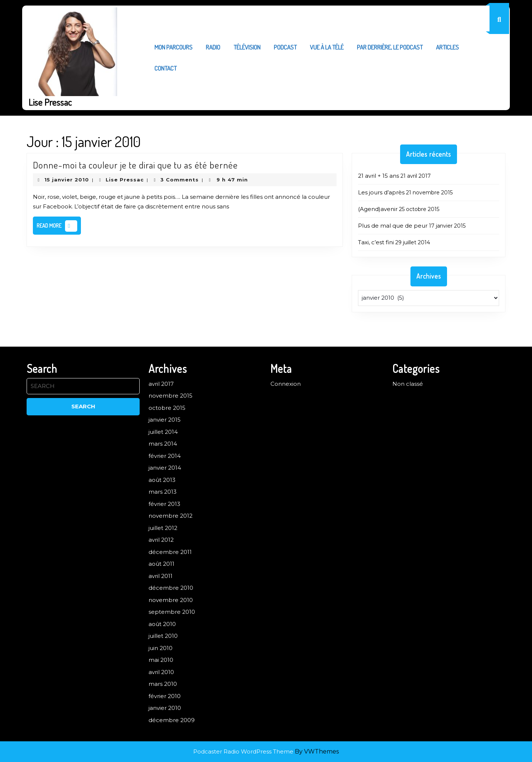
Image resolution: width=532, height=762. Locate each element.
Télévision (247, 47)
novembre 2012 (170, 516)
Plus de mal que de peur (393, 226)
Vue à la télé (327, 47)
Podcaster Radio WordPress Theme (243, 751)
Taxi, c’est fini (376, 242)
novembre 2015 (170, 396)
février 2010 (165, 696)
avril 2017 (161, 384)
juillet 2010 (163, 636)
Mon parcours (173, 47)
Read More (59, 227)
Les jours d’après (381, 192)
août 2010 (162, 624)
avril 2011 (161, 576)
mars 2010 (163, 684)
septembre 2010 (172, 612)
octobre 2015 (167, 408)
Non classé (408, 384)
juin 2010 (161, 648)
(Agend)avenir (378, 209)
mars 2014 (163, 444)
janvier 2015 (165, 420)
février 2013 (164, 504)
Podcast (285, 47)
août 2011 (161, 564)
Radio (213, 47)
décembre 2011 (170, 552)
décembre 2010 (171, 588)
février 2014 (165, 456)
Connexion (286, 384)
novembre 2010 (171, 600)
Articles (447, 47)
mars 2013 (163, 492)
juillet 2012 (163, 528)
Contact (166, 68)
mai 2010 (161, 660)
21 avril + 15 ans (378, 176)
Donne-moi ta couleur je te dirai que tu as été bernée (135, 165)
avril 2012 (161, 540)
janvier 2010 (165, 708)
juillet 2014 (163, 432)
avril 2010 (161, 672)
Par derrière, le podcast (390, 47)
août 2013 (162, 480)
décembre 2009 (172, 720)
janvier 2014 (165, 468)
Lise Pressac (50, 102)
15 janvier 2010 (67, 180)
